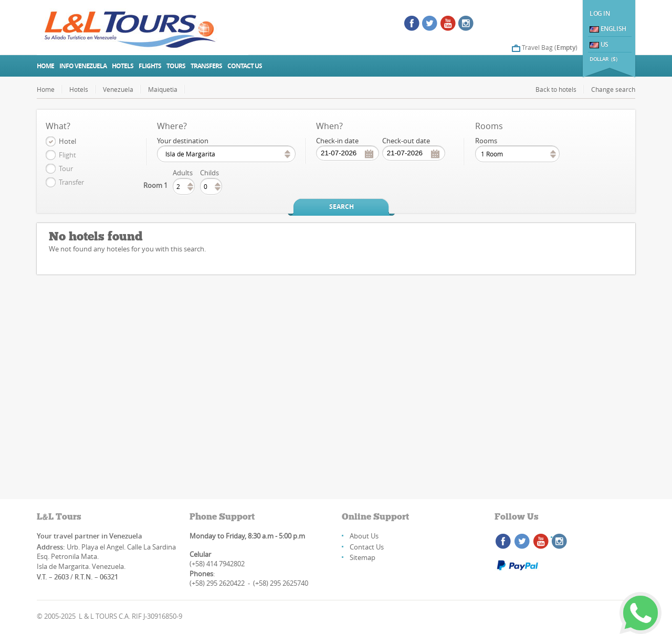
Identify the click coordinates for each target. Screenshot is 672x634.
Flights (150, 66)
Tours (176, 66)
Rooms (486, 141)
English (608, 29)
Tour (66, 168)
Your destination (183, 141)
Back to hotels (556, 89)
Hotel (67, 141)
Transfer (71, 182)
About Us (364, 536)
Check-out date (406, 141)
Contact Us (367, 547)
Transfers (206, 66)
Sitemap (363, 557)
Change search (613, 89)
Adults (183, 173)
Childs (209, 173)
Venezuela (118, 89)
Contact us (245, 66)
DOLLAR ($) (603, 59)
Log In (600, 13)
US (599, 44)
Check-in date (337, 141)
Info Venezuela (83, 66)
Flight (67, 155)
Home (45, 66)
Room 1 (155, 185)
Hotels (123, 66)
